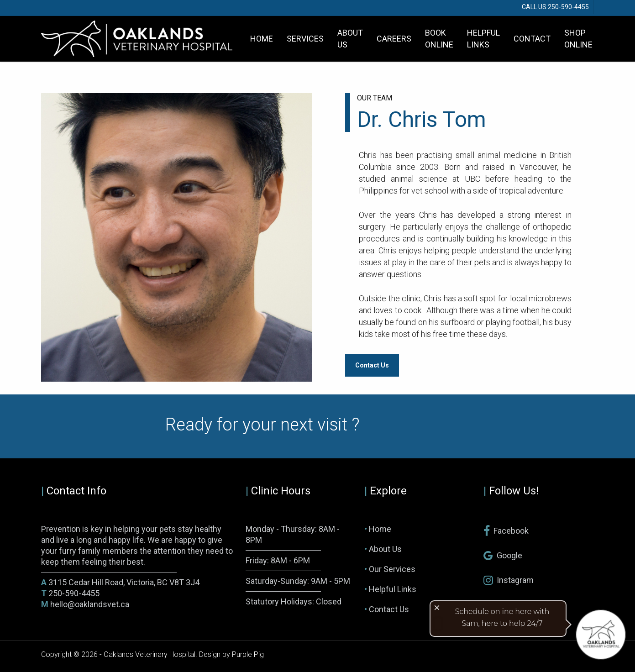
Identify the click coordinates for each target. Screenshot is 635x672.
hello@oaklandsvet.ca (85, 604)
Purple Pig (248, 654)
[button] (372, 365)
